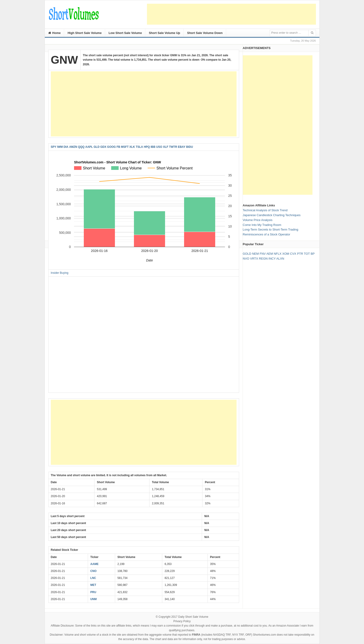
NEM (255, 254)
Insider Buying (60, 273)
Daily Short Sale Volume (193, 617)
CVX (293, 254)
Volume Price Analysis (258, 220)
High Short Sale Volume (84, 33)
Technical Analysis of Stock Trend (265, 210)
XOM (286, 254)
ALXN (280, 259)
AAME (94, 564)
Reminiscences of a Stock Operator (266, 234)
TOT (307, 254)
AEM (270, 254)
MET (93, 585)
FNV (263, 254)
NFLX (278, 254)
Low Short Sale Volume (125, 33)
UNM (93, 599)
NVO (246, 259)
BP (313, 254)
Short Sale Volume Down (205, 33)
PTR (300, 254)
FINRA (196, 635)
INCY (272, 259)
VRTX (254, 259)
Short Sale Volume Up (164, 33)
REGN (263, 259)
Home (55, 33)
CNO (93, 571)
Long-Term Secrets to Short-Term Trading (271, 230)
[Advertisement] (231, 14)
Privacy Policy (182, 621)
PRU (93, 592)
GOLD (247, 254)
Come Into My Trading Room (262, 225)
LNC (93, 578)
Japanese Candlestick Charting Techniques (272, 215)
